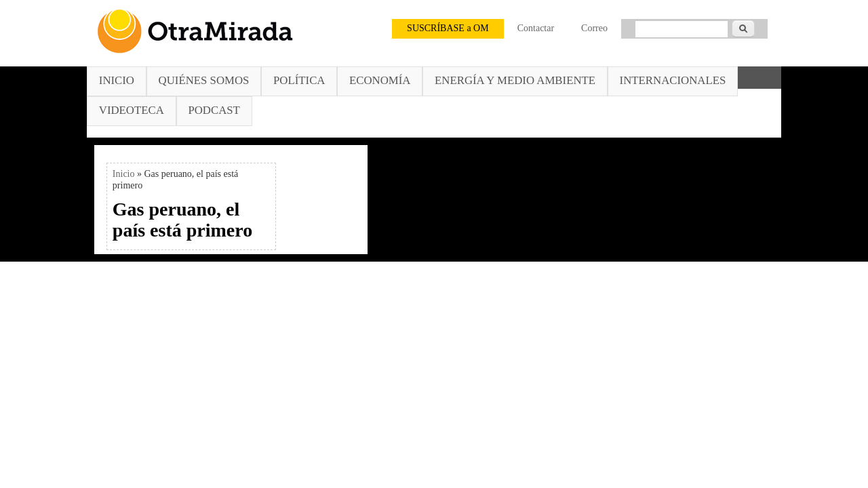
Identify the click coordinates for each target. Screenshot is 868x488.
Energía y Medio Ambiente (515, 80)
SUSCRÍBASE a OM (448, 28)
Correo (594, 28)
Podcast (214, 110)
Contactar (536, 28)
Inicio (117, 80)
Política (299, 80)
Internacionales (673, 80)
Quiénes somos (204, 80)
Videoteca (132, 110)
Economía (380, 80)
